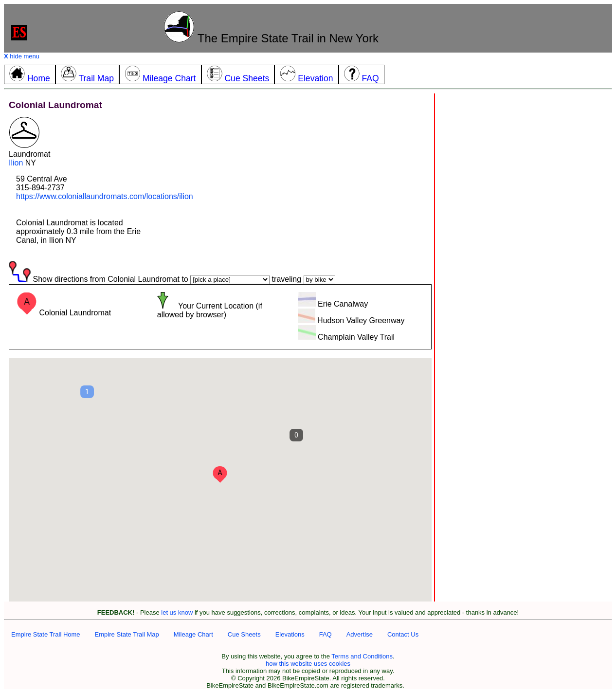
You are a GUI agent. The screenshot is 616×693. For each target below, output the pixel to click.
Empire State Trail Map (127, 634)
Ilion (16, 163)
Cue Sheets (244, 634)
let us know (177, 612)
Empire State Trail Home (46, 634)
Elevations (290, 634)
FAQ (326, 634)
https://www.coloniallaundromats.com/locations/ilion (105, 196)
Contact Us (403, 634)
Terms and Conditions (362, 656)
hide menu (22, 56)
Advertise (360, 634)
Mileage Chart (193, 634)
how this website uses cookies (308, 664)
